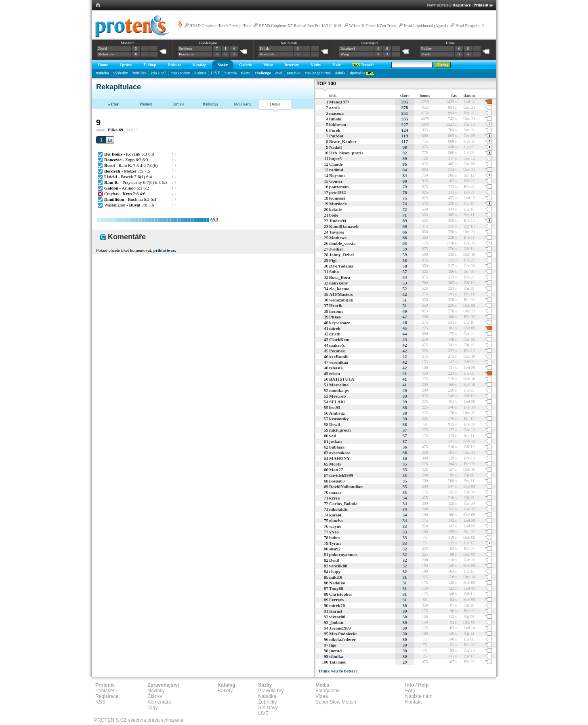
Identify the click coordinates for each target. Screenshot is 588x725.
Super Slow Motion (336, 702)
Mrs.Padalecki (343, 634)
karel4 (335, 515)
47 (405, 317)
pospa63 (337, 481)
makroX (337, 345)
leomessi (337, 198)
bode (334, 215)
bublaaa (337, 447)
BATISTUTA (342, 379)
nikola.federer (342, 639)
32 (405, 549)
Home (103, 65)
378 (405, 107)
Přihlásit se (483, 5)
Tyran (335, 543)
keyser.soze (340, 322)
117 (405, 141)
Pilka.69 (115, 130)
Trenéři (363, 65)
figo (333, 645)
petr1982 (338, 192)
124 (405, 130)
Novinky (156, 691)
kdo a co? (158, 73)
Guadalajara (208, 43)
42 (405, 345)
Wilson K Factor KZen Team (372, 26)
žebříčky (139, 73)
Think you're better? (338, 671)
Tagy (152, 708)
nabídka (103, 73)
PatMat (336, 136)
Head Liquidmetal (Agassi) (426, 26)
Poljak (264, 48)
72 (405, 209)
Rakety (225, 691)
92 (405, 153)
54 (405, 277)
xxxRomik (339, 356)
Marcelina (339, 385)
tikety (246, 73)
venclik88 (338, 566)
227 (405, 124)
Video (268, 65)
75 (405, 198)
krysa (334, 498)
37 (405, 430)
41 (405, 373)
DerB (334, 560)
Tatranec (338, 662)
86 (405, 164)
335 (405, 119)
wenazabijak (341, 300)
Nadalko (337, 583)
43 (405, 339)
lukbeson (338, 124)
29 (405, 662)
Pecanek (337, 351)
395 (405, 102)
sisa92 (335, 549)
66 (405, 232)
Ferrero (336, 600)
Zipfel (103, 48)
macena (336, 113)
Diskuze (174, 65)
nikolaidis (338, 509)
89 (405, 158)
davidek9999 (341, 475)
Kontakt (413, 702)
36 (405, 447)
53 (405, 283)
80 (405, 181)
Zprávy (126, 65)
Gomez (336, 181)
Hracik (336, 306)
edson (335, 373)
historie (231, 73)
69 (405, 221)
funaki (335, 119)
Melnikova (106, 54)
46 (405, 322)
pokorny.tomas (343, 554)
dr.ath (335, 334)
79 (405, 187)
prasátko (294, 73)
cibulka (336, 656)
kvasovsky (339, 419)
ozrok (335, 107)
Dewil (335, 424)
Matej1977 (339, 102)
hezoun (336, 311)
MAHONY (339, 458)
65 (405, 243)
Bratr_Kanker (343, 141)
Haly (337, 65)
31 (405, 577)
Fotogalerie (328, 691)
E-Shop (150, 65)
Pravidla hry (271, 691)
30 (405, 605)
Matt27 (336, 470)
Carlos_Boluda (343, 504)
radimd (336, 170)
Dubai (450, 43)
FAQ (410, 691)
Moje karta (243, 104)
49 (405, 311)
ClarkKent (339, 339)
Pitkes (335, 317)
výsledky (121, 73)
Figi (333, 260)
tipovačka (362, 73)
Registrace (462, 5)
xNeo (334, 532)
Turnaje (178, 104)
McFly (335, 464)
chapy (335, 571)
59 (405, 249)
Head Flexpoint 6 (469, 26)
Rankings (210, 104)
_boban (336, 622)
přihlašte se (164, 250)
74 (405, 204)
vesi (333, 436)
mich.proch (340, 430)
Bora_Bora (340, 277)
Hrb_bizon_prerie (346, 153)
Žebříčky (267, 702)
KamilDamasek (344, 226)
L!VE (215, 73)
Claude (336, 164)
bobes (335, 537)
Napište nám (419, 696)
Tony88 (336, 588)
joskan (335, 441)
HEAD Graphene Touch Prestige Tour (220, 26)
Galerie (246, 65)
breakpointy (181, 73)
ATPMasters (341, 294)
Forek (335, 130)
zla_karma (339, 289)
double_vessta (342, 243)
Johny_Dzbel (341, 255)
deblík (340, 73)
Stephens (186, 48)
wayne (335, 526)
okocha (336, 521)
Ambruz (337, 413)
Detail (275, 104)
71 (405, 215)
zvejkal (336, 249)
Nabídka (267, 696)
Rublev (426, 48)
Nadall (335, 147)
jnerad (335, 651)
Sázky (223, 65)
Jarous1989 (340, 628)
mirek (335, 328)
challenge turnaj (318, 73)
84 (405, 170)
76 (405, 192)
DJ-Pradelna (341, 266)
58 (405, 260)
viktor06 (337, 617)
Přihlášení (106, 691)
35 (405, 464)
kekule (335, 209)
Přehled (146, 104)
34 (405, 498)
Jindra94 (338, 221)
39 (405, 396)
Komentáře (159, 702)
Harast (336, 611)
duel (279, 73)
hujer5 (335, 158)
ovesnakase (340, 453)
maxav (335, 492)
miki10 (336, 577)
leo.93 (335, 407)
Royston (337, 175)
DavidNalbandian (346, 487)
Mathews (338, 238)
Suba (334, 272)
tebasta (336, 368)
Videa (321, 696)
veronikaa (339, 362)
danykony (338, 283)
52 (405, 289)
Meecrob (337, 396)
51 (405, 300)
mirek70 (337, 605)
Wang (345, 54)
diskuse (200, 73)
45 (405, 328)
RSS (100, 702)
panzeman (339, 187)
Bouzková (186, 54)
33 (405, 526)
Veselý (426, 54)
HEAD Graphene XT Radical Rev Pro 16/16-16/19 (300, 26)
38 (405, 407)
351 (405, 113)
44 (405, 334)
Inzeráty (292, 65)
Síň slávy (268, 708)
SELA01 (337, 402)
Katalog (199, 65)
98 (405, 147)
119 (405, 136)
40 (405, 390)
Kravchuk (267, 54)
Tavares (337, 232)
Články (155, 696)
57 (405, 272)
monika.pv (339, 390)
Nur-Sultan (289, 43)
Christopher (341, 594)
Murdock (338, 204)
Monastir (127, 43)
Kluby (316, 65)
